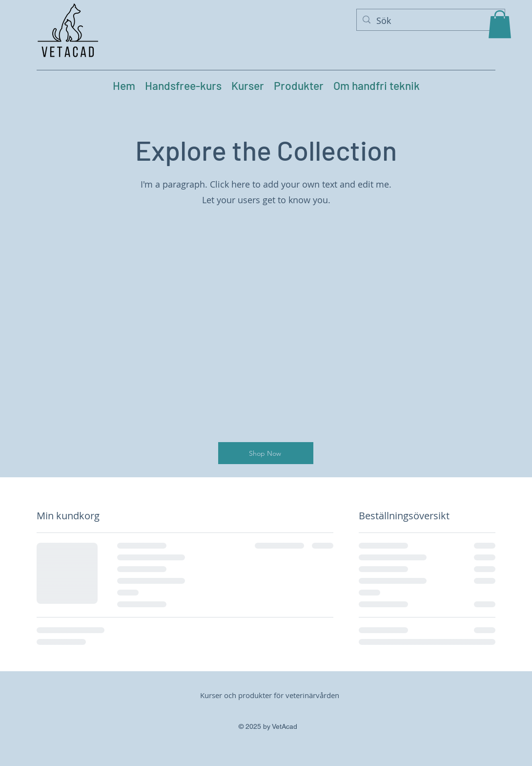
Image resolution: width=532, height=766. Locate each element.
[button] (500, 24)
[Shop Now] (266, 453)
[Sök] (430, 21)
